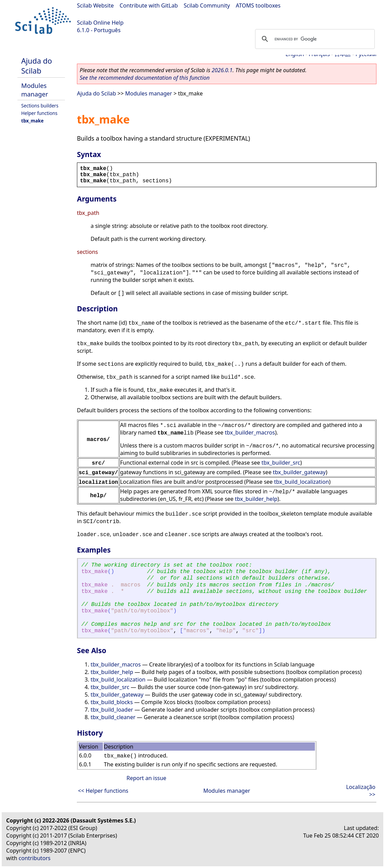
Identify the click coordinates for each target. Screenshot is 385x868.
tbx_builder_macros (250, 432)
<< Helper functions (103, 791)
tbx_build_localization (302, 482)
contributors (35, 858)
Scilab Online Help (100, 23)
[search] (314, 39)
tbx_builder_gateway (299, 472)
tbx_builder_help (256, 499)
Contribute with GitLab (149, 5)
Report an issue (146, 778)
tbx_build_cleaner (113, 717)
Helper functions (39, 113)
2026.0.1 (222, 70)
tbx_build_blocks (112, 702)
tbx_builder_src (281, 463)
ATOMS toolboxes (258, 5)
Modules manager (35, 90)
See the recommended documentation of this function (145, 78)
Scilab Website (95, 5)
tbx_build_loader (112, 710)
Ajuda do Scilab (37, 66)
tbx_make (32, 121)
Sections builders (40, 106)
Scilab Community (207, 5)
